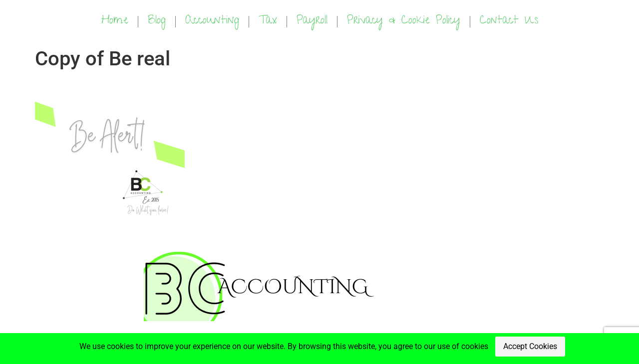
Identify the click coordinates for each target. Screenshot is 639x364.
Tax (268, 21)
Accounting (212, 21)
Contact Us (509, 21)
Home (115, 21)
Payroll (312, 21)
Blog (157, 21)
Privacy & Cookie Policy (404, 21)
